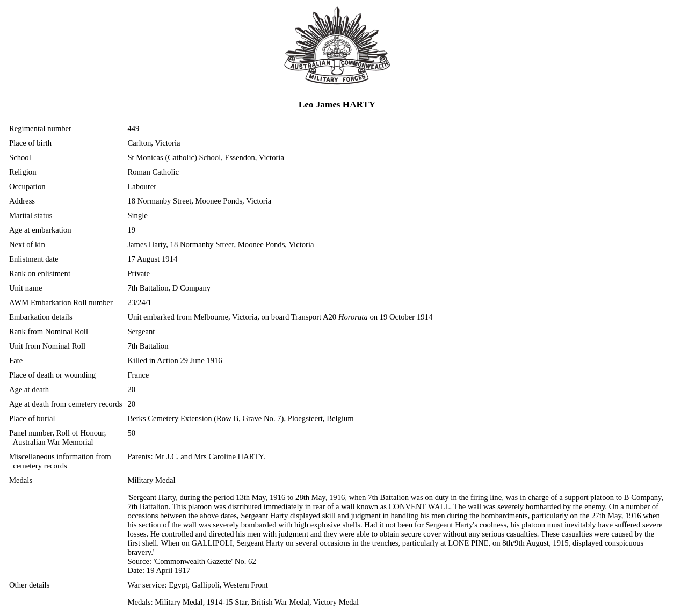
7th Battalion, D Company (169, 288)
